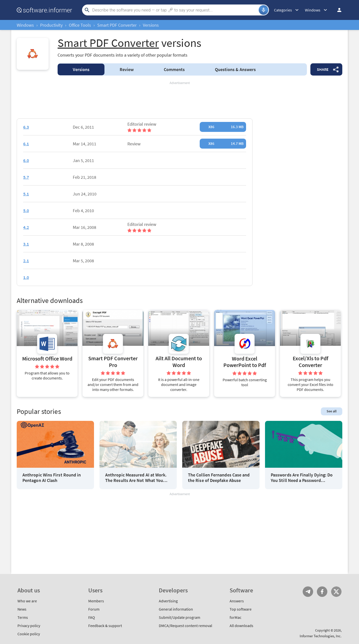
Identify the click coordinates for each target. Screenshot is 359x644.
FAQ (92, 617)
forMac (235, 617)
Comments (174, 69)
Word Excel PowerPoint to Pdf (245, 362)
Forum (94, 609)
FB (322, 592)
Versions (81, 69)
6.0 (26, 160)
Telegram (308, 592)
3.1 (26, 244)
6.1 (26, 144)
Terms (23, 617)
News (22, 609)
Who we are (27, 601)
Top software (241, 609)
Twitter (336, 592)
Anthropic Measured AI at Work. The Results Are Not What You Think (136, 478)
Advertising (168, 601)
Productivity (51, 25)
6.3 (26, 127)
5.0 (26, 211)
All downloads (241, 626)
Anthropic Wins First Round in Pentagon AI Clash (52, 478)
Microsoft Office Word (47, 359)
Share (323, 69)
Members (96, 601)
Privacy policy (29, 626)
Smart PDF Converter (117, 25)
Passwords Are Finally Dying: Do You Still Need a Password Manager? (302, 478)
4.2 (26, 227)
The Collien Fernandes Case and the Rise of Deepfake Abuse (219, 478)
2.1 (26, 261)
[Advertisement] (179, 100)
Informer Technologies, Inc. (321, 636)
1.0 (26, 277)
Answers (235, 69)
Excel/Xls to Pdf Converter (311, 362)
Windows (25, 25)
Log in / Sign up (337, 10)
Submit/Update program (179, 617)
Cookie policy (29, 634)
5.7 (26, 177)
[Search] (175, 10)
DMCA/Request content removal (185, 626)
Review (127, 69)
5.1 (26, 194)
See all (332, 411)
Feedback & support (105, 626)
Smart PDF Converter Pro (113, 362)
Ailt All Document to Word (179, 362)
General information (176, 609)
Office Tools (80, 25)
